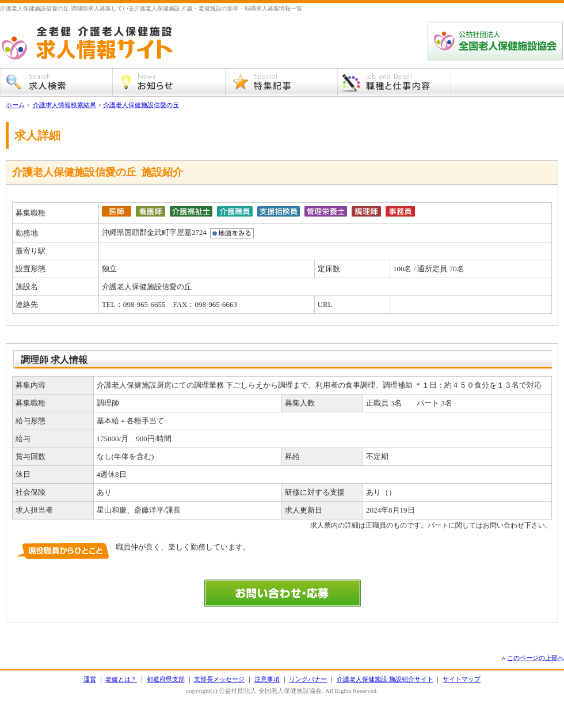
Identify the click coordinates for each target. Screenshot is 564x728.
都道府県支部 (166, 679)
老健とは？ (121, 679)
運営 (90, 679)
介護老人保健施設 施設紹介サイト (385, 679)
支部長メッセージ (219, 679)
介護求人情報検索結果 (64, 105)
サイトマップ (462, 679)
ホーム (15, 105)
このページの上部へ (536, 658)
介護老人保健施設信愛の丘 (141, 105)
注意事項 (267, 679)
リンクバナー (308, 679)
